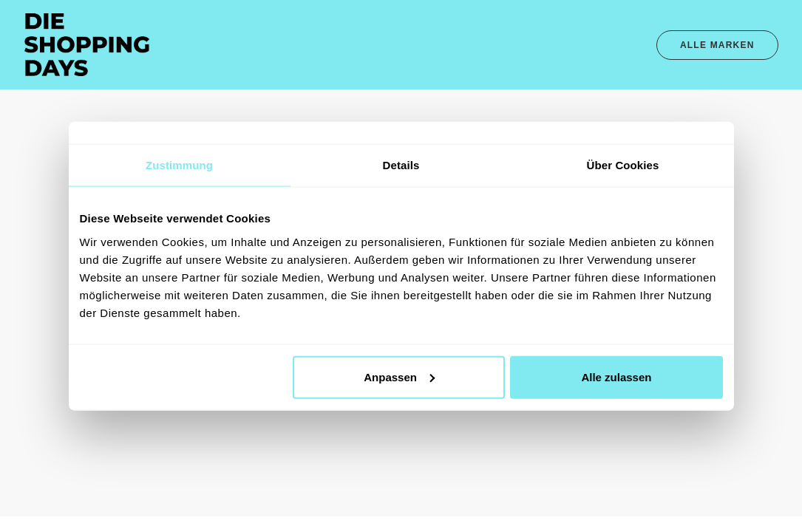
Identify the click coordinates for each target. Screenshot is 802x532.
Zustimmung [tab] (179, 165)
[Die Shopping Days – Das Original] (87, 45)
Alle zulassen (616, 376)
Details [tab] (401, 165)
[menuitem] (717, 45)
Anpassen (399, 376)
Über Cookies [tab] (623, 165)
